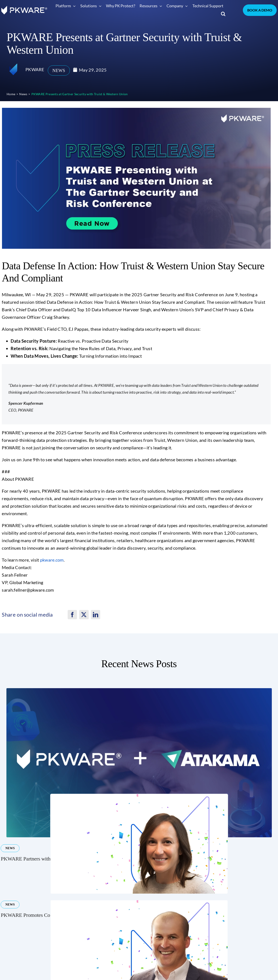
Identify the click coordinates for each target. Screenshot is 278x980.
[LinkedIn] (96, 615)
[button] (223, 14)
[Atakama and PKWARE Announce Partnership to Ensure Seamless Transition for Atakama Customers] (139, 690)
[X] (84, 615)
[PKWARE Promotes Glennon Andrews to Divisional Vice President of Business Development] (139, 902)
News (59, 70)
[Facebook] (72, 615)
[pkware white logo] (24, 8)
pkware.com (52, 560)
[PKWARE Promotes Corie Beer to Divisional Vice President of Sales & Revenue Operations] (139, 796)
